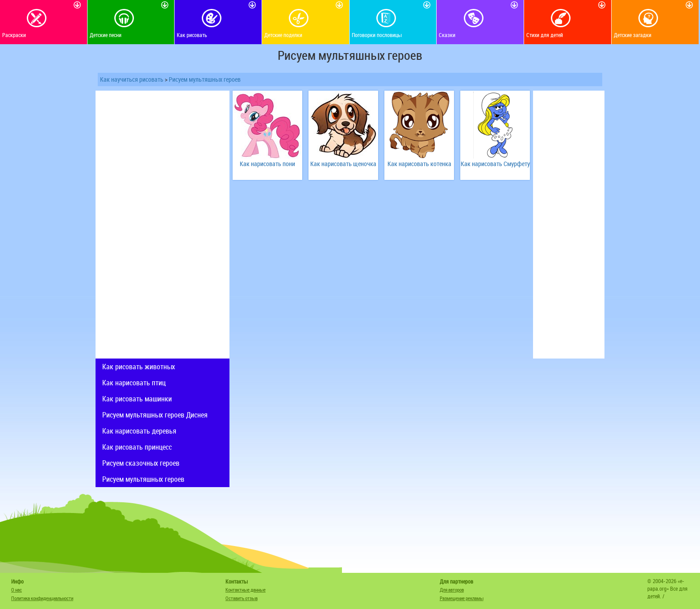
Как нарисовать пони (267, 164)
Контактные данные (246, 590)
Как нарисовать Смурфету (495, 164)
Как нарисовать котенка (419, 164)
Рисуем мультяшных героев (205, 79)
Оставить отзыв (242, 598)
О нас (17, 590)
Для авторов (452, 590)
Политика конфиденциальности (42, 598)
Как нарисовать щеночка (343, 164)
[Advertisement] (162, 225)
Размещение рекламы (462, 598)
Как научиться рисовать (132, 79)
